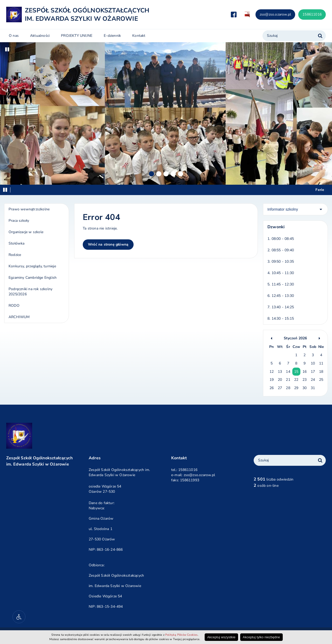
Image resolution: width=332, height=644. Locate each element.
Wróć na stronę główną (108, 244)
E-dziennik (112, 36)
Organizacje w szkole (26, 232)
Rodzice (15, 255)
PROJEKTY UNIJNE (77, 36)
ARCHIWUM (19, 317)
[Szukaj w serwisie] (320, 36)
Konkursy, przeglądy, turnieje (32, 266)
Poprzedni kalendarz (272, 338)
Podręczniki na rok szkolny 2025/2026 (30, 292)
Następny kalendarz (319, 338)
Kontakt (139, 36)
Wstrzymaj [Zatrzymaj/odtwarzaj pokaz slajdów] (7, 49)
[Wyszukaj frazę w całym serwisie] (320, 460)
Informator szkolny (283, 209)
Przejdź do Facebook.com (234, 15)
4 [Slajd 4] (173, 174)
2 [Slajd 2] (159, 174)
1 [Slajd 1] (151, 174)
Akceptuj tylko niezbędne (261, 637)
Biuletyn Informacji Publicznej (247, 15)
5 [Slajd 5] (181, 174)
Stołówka (17, 243)
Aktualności (40, 36)
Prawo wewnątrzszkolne (29, 209)
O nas (14, 36)
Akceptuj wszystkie (221, 637)
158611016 (312, 14)
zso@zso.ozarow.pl (275, 14)
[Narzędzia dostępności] (19, 617)
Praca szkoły (19, 221)
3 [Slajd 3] (166, 174)
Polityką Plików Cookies (181, 635)
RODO (14, 306)
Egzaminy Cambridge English (33, 278)
